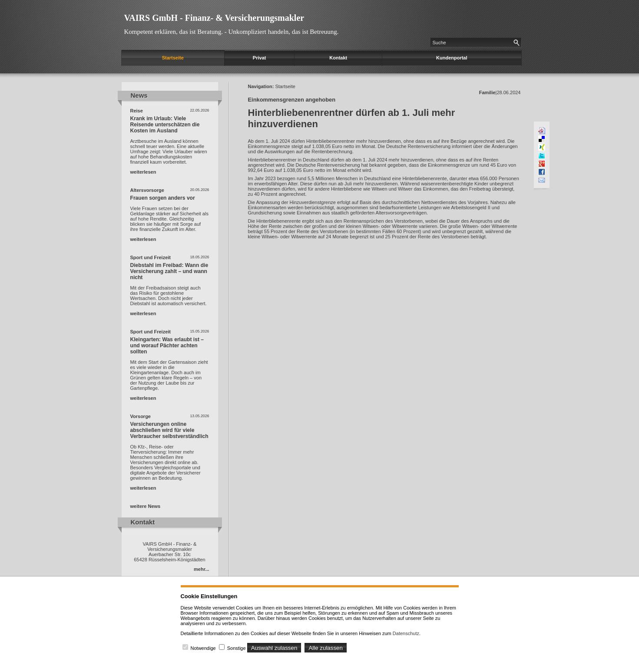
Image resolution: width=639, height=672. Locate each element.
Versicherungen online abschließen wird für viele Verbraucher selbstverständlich (169, 430)
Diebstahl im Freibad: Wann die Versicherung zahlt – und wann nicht (169, 271)
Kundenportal (452, 58)
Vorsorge (141, 416)
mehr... (201, 569)
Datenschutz (406, 633)
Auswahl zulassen (274, 648)
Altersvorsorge (147, 190)
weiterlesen (143, 172)
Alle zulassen (326, 648)
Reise (137, 111)
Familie (487, 92)
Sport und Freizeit (151, 257)
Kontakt (338, 58)
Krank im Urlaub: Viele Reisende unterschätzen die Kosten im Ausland (165, 125)
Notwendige (203, 648)
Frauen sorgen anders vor (163, 198)
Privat (260, 58)
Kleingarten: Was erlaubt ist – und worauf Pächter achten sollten (167, 346)
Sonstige (237, 648)
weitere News (146, 506)
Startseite (173, 58)
